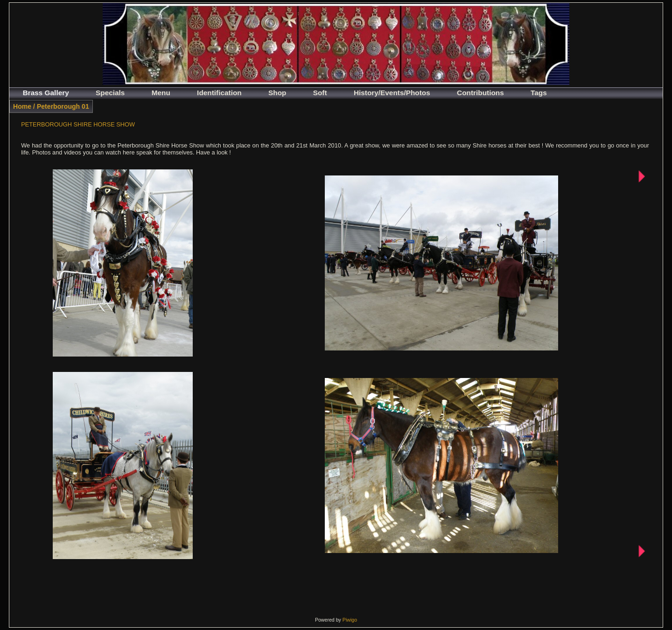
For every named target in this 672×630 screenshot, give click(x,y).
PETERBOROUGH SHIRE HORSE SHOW (78, 124)
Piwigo (350, 620)
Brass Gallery (46, 93)
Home (22, 106)
